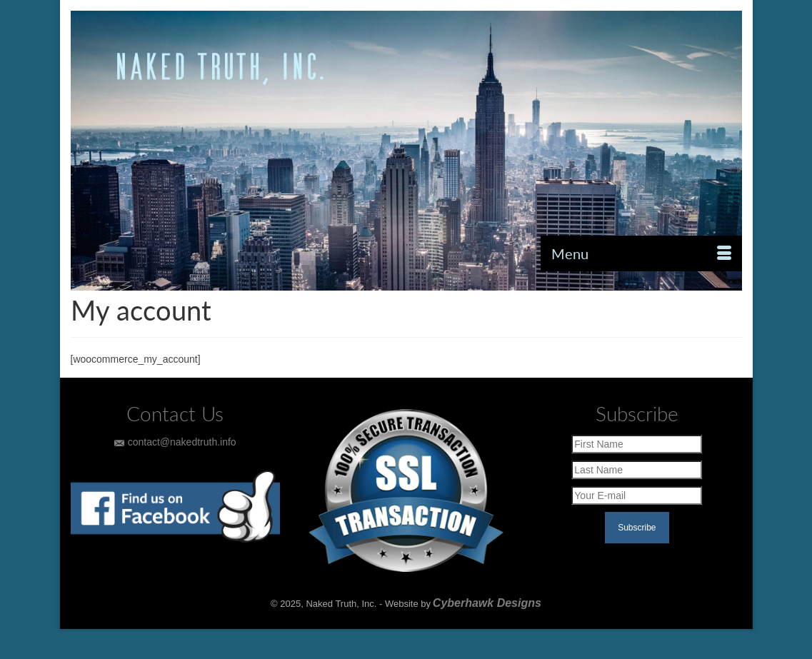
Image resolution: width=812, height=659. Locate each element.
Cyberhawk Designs (487, 603)
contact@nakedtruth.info (175, 442)
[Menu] (641, 253)
